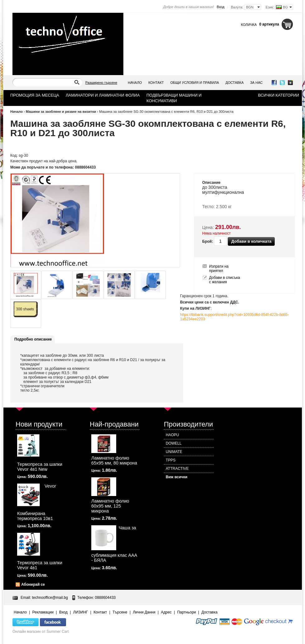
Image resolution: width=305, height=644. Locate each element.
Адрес (166, 612)
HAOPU (172, 435)
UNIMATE (174, 452)
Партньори (187, 612)
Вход (220, 7)
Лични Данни (144, 612)
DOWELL (174, 443)
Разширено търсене (101, 83)
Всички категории (279, 95)
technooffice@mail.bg (50, 598)
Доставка (235, 83)
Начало (135, 83)
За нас (256, 83)
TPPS (171, 460)
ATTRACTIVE (177, 469)
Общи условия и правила (195, 83)
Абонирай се (33, 584)
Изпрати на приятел (219, 269)
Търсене (120, 612)
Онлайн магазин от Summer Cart (41, 632)
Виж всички (176, 477)
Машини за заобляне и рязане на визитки (61, 112)
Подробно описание (33, 339)
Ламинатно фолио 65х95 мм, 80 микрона (114, 460)
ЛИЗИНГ (81, 612)
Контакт (156, 83)
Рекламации (43, 612)
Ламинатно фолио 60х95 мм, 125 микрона (110, 506)
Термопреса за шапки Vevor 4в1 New (40, 467)
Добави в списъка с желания (224, 280)
